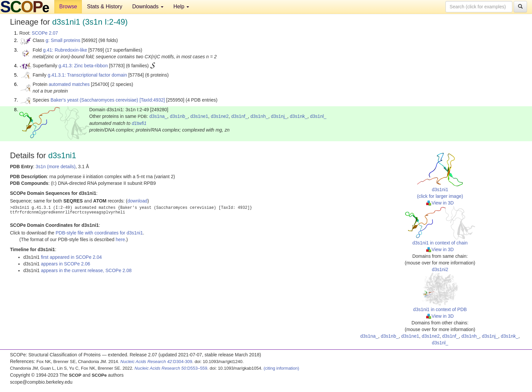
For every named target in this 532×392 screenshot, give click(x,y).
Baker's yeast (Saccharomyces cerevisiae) (94, 100)
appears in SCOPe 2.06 (66, 264)
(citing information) (281, 368)
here (120, 239)
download (137, 201)
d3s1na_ (158, 116)
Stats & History (105, 6)
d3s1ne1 (199, 116)
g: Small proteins (63, 40)
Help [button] (181, 6)
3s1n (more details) (56, 167)
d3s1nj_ (279, 116)
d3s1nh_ (259, 116)
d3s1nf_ (240, 116)
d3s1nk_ (299, 116)
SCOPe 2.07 (45, 33)
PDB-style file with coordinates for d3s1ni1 (99, 233)
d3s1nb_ (179, 116)
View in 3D (440, 203)
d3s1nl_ (318, 116)
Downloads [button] (148, 6)
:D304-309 (156, 362)
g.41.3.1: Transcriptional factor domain (87, 75)
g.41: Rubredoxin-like (65, 50)
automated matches (69, 84)
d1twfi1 (139, 123)
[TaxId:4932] (152, 100)
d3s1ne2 (220, 116)
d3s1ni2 (440, 269)
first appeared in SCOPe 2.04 (71, 257)
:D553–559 (171, 368)
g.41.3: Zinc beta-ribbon (83, 66)
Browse (68, 6)
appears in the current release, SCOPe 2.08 (86, 270)
